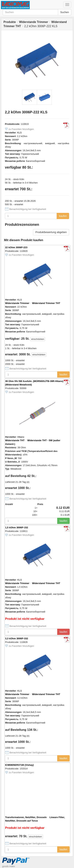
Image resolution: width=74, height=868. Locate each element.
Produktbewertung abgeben (51, 232)
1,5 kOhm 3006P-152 (17, 527)
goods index (9, 866)
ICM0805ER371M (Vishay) (19, 765)
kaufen (63, 216)
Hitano (21, 437)
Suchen (65, 12)
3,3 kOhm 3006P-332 (17, 638)
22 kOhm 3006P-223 (16, 247)
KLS (19, 133)
